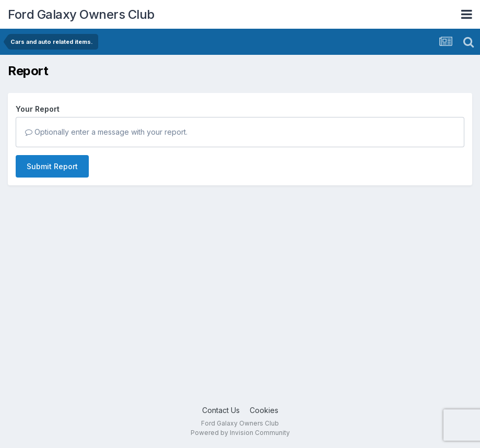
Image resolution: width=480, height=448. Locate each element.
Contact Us (221, 410)
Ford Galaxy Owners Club (81, 14)
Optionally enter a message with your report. (106, 132)
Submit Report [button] (52, 166)
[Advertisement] (240, 321)
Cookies (264, 410)
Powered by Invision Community (240, 433)
